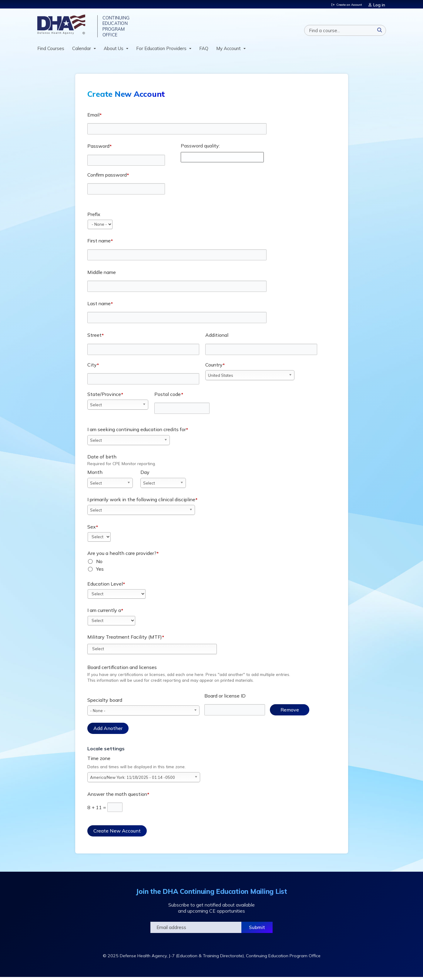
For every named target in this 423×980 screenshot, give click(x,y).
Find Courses (51, 51)
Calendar (82, 51)
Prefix (94, 217)
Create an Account (346, 4)
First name (99, 243)
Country (214, 367)
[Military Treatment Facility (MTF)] (101, 651)
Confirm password (107, 177)
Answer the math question (117, 797)
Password (98, 149)
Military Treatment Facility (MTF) (125, 640)
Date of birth (102, 459)
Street (94, 338)
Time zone (99, 761)
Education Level (105, 586)
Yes (100, 572)
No (99, 564)
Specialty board (105, 703)
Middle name (102, 275)
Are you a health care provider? (122, 556)
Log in (380, 4)
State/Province (104, 397)
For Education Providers (161, 51)
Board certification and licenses (122, 670)
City (92, 367)
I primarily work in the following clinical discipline (141, 502)
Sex (92, 529)
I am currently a (104, 613)
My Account (228, 51)
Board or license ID (225, 698)
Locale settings (106, 751)
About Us (114, 51)
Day (145, 475)
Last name (99, 306)
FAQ (204, 51)
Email (93, 117)
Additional (217, 338)
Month (95, 475)
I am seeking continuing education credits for (137, 432)
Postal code (168, 397)
